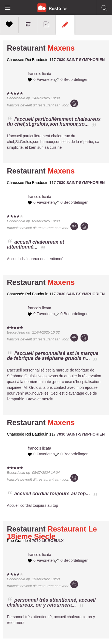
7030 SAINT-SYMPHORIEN (81, 60)
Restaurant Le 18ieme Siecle (52, 533)
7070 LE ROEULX (48, 541)
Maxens (61, 48)
